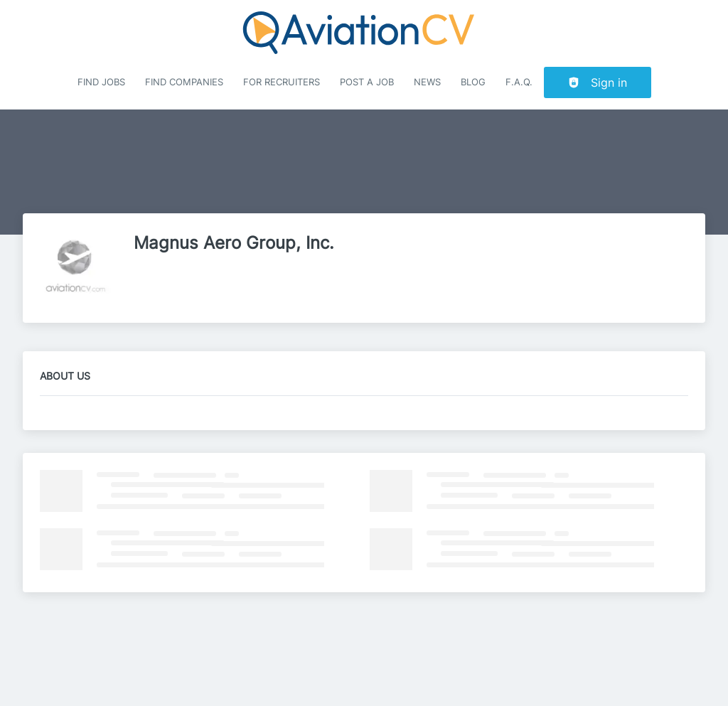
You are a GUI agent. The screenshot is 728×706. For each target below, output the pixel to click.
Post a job (367, 82)
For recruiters (282, 82)
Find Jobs (101, 82)
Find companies (184, 82)
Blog (473, 82)
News (427, 82)
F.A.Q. (519, 82)
